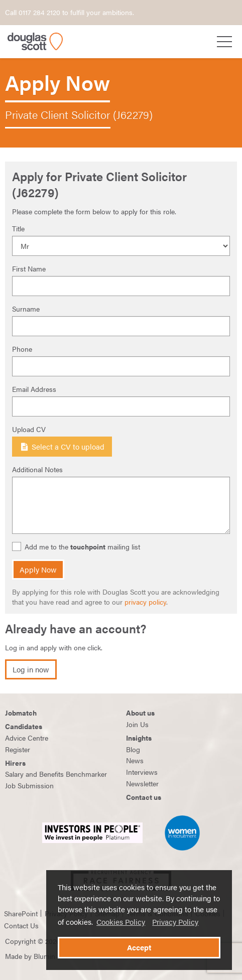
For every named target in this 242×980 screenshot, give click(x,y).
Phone (22, 349)
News (135, 760)
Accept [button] (139, 947)
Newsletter (142, 783)
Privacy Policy (175, 922)
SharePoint (21, 913)
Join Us (137, 724)
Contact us (144, 797)
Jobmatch (21, 713)
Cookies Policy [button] (121, 922)
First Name (29, 268)
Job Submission (29, 785)
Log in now (31, 669)
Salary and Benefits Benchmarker (56, 774)
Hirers (15, 763)
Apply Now (38, 570)
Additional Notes (37, 469)
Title (18, 228)
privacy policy (145, 602)
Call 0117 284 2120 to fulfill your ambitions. (70, 12)
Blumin (44, 956)
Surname (26, 309)
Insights (139, 738)
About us (140, 713)
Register (18, 749)
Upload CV (29, 429)
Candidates (24, 726)
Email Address (34, 389)
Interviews (142, 772)
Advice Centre (27, 738)
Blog (133, 749)
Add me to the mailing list (77, 547)
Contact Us (21, 925)
